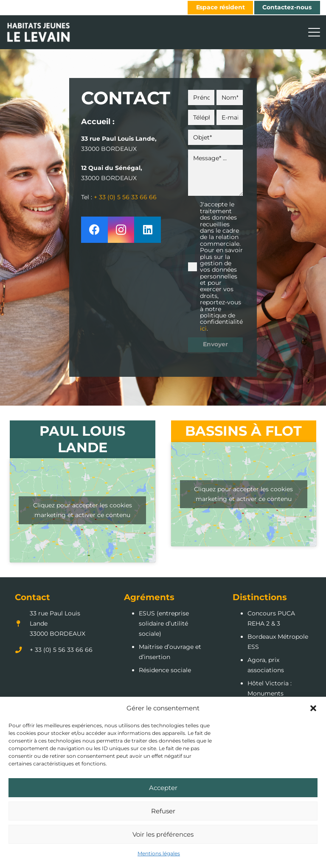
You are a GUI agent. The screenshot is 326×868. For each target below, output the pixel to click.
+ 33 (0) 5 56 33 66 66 (125, 197)
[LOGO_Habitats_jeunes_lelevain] (38, 32)
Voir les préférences (163, 834)
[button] (313, 708)
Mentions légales (159, 853)
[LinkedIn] (148, 230)
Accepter (163, 788)
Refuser (163, 811)
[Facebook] (94, 230)
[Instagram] (121, 230)
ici (203, 328)
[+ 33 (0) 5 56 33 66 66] (22, 650)
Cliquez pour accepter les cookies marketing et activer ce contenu (83, 510)
